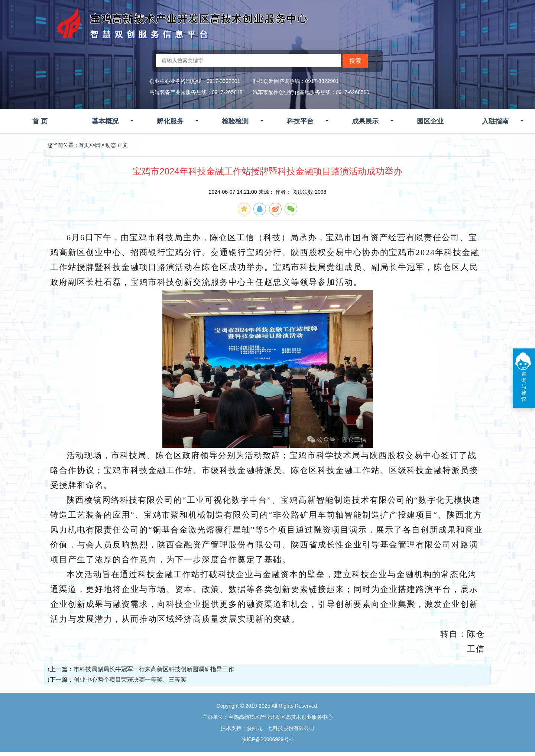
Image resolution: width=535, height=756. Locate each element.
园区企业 (430, 121)
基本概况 (105, 121)
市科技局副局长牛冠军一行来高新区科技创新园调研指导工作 (154, 669)
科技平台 (300, 121)
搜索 (355, 61)
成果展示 (365, 121)
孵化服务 (170, 121)
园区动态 (106, 145)
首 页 (40, 121)
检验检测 (235, 121)
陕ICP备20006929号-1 (267, 739)
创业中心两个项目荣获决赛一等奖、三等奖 (130, 680)
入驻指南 (495, 121)
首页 (84, 145)
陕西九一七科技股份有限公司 (281, 728)
